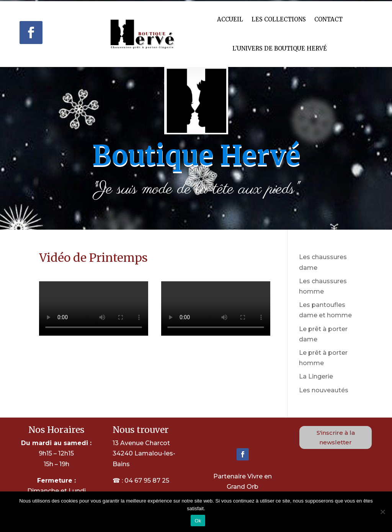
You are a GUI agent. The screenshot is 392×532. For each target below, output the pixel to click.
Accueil (230, 19)
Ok (198, 521)
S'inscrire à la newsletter (336, 438)
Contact (328, 19)
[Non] (382, 512)
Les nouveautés (324, 390)
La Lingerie (316, 376)
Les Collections (279, 19)
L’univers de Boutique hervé (280, 48)
